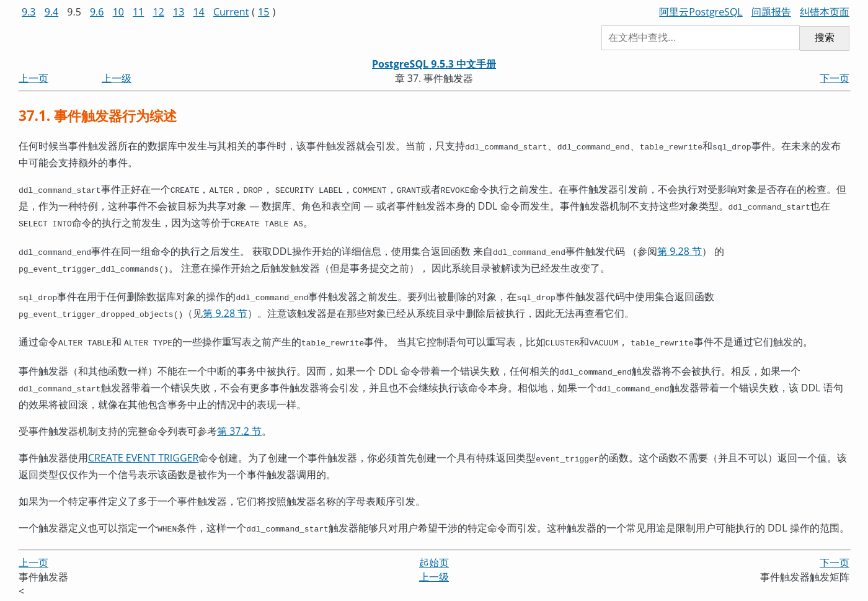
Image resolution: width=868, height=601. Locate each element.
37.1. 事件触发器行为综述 (98, 116)
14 (198, 12)
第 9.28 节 (680, 246)
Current (231, 12)
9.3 (29, 12)
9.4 (52, 12)
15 (263, 12)
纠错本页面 (825, 12)
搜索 (825, 38)
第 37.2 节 (239, 417)
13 (179, 12)
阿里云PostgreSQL (701, 12)
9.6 (97, 12)
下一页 (835, 78)
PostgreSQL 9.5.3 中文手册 (434, 64)
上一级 (117, 78)
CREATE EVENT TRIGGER (143, 444)
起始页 (434, 546)
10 (118, 12)
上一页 (33, 78)
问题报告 (771, 12)
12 (159, 12)
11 (138, 12)
